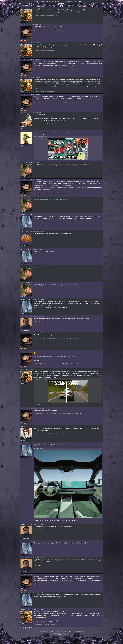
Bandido (23, 177)
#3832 (22, 369)
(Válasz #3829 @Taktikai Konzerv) (41, 333)
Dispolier (23, 127)
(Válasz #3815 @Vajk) (38, 78)
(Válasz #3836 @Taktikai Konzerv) (41, 541)
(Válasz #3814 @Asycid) (38, 60)
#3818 (22, 113)
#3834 (22, 426)
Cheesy (23, 245)
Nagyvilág (42, 2)
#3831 (22, 351)
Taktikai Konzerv (25, 330)
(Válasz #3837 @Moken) (39, 558)
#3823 (22, 214)
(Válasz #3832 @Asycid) (39, 408)
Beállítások (38, 1)
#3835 (22, 443)
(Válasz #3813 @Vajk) (38, 43)
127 (66, 2)
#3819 (22, 131)
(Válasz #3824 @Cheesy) (39, 249)
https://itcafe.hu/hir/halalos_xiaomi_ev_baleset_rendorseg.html (51, 200)
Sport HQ (48, 2)
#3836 (22, 524)
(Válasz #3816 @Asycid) (38, 95)
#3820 (22, 163)
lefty (22, 145)
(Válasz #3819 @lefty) (38, 163)
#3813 (22, 25)
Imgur (36, 449)
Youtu (36, 137)
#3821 (22, 180)
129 (72, 2)
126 (63, 2)
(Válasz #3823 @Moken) (39, 231)
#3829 (22, 316)
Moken (22, 228)
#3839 (22, 575)
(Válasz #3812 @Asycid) (38, 25)
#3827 (22, 283)
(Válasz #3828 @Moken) (39, 316)
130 (75, 2)
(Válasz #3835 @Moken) (39, 524)
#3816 (22, 78)
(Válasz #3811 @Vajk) (38, 8)
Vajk (22, 39)
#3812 (22, 8)
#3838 (22, 558)
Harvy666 (23, 440)
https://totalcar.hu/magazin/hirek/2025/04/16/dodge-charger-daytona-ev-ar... (55, 357)
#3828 (22, 299)
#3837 (22, 541)
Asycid (23, 22)
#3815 (22, 60)
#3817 (22, 95)
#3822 (22, 198)
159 (80, 2)
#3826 (22, 266)
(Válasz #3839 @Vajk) (38, 593)
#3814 (22, 43)
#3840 (22, 593)
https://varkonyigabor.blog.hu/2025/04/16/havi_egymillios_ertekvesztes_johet (55, 285)
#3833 (22, 408)
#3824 (22, 231)
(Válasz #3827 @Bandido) (39, 299)
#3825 (22, 249)
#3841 (22, 609)
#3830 (22, 333)
